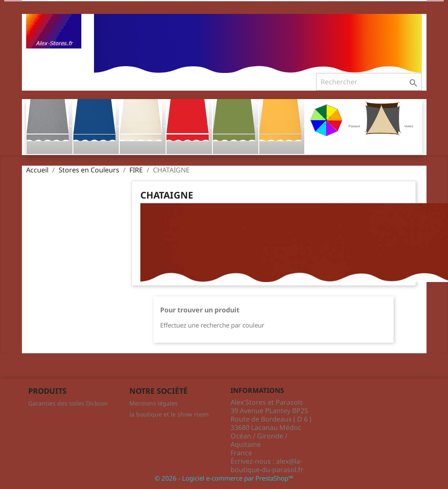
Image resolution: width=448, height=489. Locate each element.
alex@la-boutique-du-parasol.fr (267, 465)
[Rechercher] (369, 82)
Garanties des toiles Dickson (68, 403)
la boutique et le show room (169, 414)
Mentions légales (154, 403)
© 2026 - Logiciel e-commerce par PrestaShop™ (224, 478)
